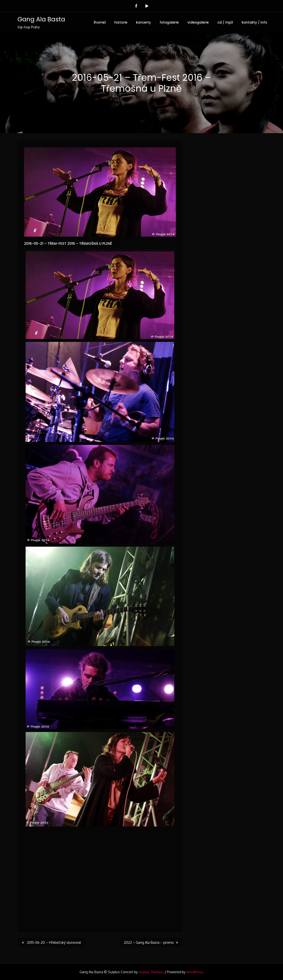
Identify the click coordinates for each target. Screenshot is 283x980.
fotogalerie (169, 22)
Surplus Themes (151, 972)
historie (121, 22)
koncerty (143, 22)
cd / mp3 (225, 22)
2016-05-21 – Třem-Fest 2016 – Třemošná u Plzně (68, 244)
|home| (100, 22)
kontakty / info (254, 22)
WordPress (195, 972)
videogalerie (198, 22)
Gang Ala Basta (41, 19)
